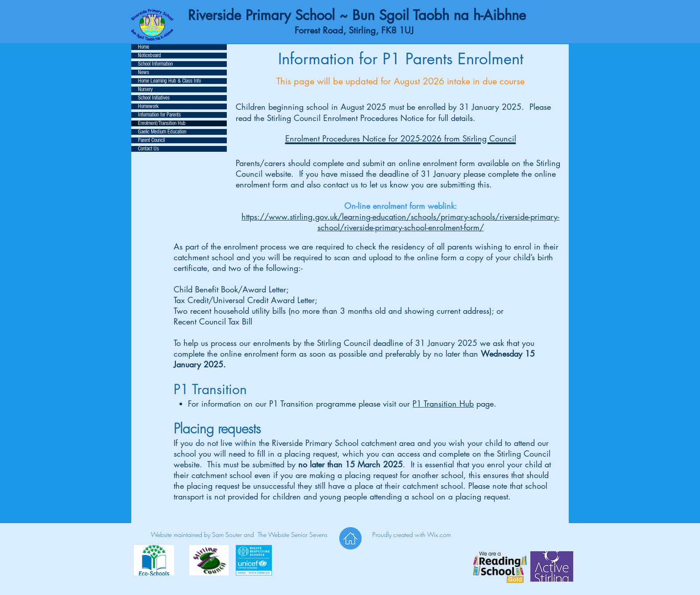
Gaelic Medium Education (162, 132)
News (144, 73)
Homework (148, 106)
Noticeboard (150, 56)
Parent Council (151, 140)
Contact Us (148, 149)
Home (144, 47)
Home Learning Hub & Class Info (169, 81)
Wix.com (439, 535)
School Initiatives (154, 98)
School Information (155, 64)
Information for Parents (159, 115)
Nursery (145, 89)
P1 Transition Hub (443, 404)
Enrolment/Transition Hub (162, 123)
